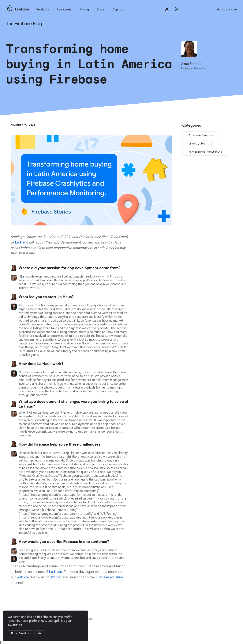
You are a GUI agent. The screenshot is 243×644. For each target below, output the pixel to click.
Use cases (64, 10)
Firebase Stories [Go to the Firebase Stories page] (201, 135)
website (23, 577)
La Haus (21, 242)
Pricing (84, 10)
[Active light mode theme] (167, 9)
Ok (40, 633)
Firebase (22, 9)
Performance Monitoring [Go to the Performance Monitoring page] (205, 152)
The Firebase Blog (24, 24)
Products (43, 10)
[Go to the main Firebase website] (10, 7)
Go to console (227, 10)
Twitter (55, 577)
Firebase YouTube (109, 577)
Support (118, 10)
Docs (101, 10)
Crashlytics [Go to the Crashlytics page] (197, 144)
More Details (20, 633)
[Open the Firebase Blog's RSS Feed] (176, 9)
